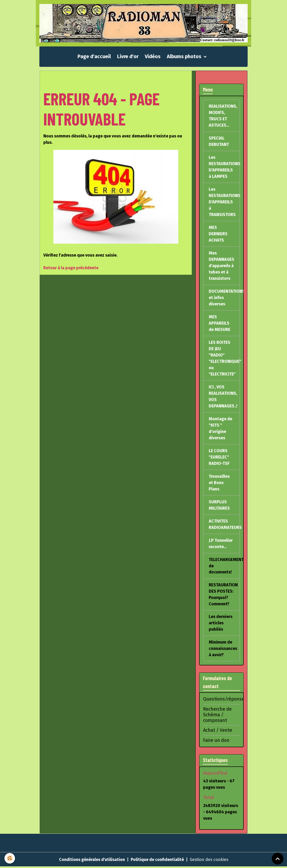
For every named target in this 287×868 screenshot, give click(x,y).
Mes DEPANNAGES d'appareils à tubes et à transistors (222, 266)
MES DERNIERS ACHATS (218, 234)
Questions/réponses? (226, 700)
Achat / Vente (218, 731)
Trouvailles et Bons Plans (219, 483)
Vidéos (153, 57)
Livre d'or (128, 57)
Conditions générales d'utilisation (91, 860)
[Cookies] (10, 858)
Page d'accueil (94, 57)
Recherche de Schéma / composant (217, 716)
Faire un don (216, 741)
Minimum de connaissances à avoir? (223, 649)
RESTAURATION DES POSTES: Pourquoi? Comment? (223, 595)
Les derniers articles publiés (221, 624)
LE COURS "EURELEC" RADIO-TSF (219, 457)
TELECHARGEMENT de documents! (224, 566)
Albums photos (185, 57)
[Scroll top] (278, 859)
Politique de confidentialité (157, 860)
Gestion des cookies (209, 860)
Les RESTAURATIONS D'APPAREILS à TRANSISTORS (225, 202)
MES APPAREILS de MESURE (220, 323)
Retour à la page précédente (71, 268)
